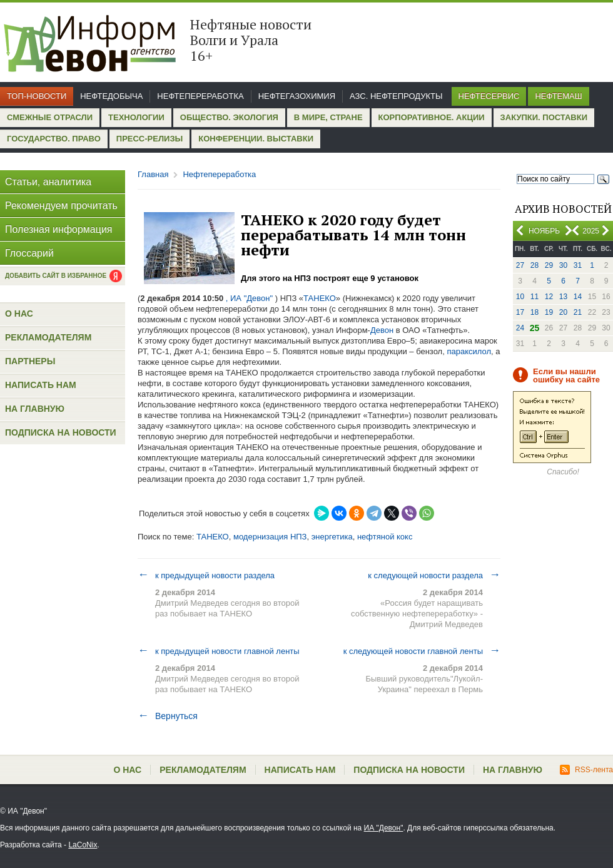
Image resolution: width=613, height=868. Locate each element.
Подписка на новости (61, 432)
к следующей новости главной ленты (422, 651)
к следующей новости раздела (434, 575)
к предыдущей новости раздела (206, 575)
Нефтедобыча (111, 96)
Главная (153, 174)
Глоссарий (29, 253)
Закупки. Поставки (544, 117)
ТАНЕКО (320, 298)
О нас (19, 314)
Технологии (136, 117)
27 (520, 265)
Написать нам (41, 385)
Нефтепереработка (200, 96)
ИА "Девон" (384, 828)
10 (520, 297)
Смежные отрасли (50, 117)
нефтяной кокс (385, 537)
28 (534, 265)
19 (549, 312)
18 (534, 312)
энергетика (332, 537)
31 (578, 265)
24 (520, 328)
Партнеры (30, 361)
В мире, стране (328, 117)
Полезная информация (59, 229)
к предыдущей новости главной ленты (219, 651)
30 (563, 265)
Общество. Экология (229, 117)
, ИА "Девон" (249, 298)
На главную (35, 409)
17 (520, 312)
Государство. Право (54, 139)
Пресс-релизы (149, 139)
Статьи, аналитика (48, 182)
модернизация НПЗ (270, 537)
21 (578, 312)
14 (578, 297)
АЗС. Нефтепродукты (396, 96)
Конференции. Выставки (256, 139)
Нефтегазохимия (297, 96)
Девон (382, 330)
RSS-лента (586, 770)
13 (563, 297)
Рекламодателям (48, 337)
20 (563, 312)
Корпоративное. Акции (432, 117)
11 (534, 297)
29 (549, 265)
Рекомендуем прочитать (61, 206)
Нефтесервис (489, 96)
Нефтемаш (558, 96)
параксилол (469, 351)
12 (549, 297)
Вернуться (168, 716)
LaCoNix (83, 845)
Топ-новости (37, 96)
